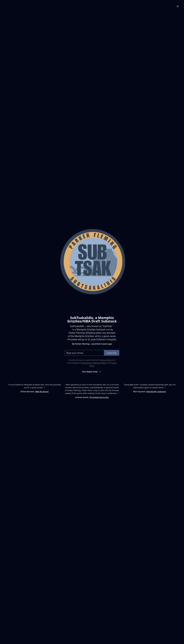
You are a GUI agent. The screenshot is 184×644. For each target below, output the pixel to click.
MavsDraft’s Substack (156, 392)
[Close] (178, 6)
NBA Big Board (42, 392)
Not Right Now (92, 372)
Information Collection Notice (94, 363)
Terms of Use (106, 360)
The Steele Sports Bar (99, 397)
